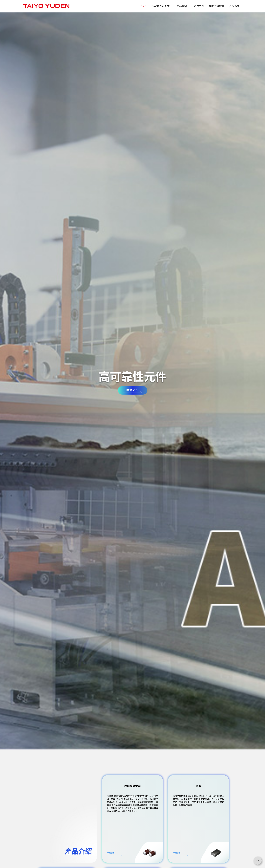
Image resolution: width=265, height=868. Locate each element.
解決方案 (199, 6)
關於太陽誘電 (217, 6)
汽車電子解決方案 (161, 6)
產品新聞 (234, 6)
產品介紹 (182, 6)
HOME (142, 6)
